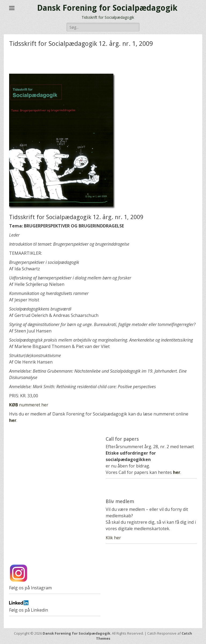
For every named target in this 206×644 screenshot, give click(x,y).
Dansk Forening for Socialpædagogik (107, 8)
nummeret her (29, 405)
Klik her (113, 538)
